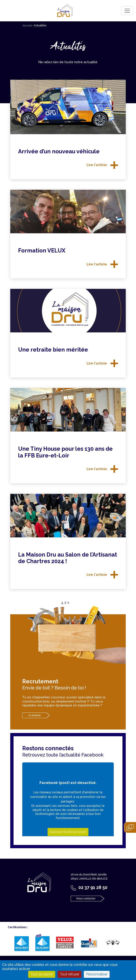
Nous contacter (86, 899)
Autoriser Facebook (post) (68, 832)
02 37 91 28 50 (93, 887)
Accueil (27, 25)
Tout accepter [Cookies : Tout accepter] (42, 974)
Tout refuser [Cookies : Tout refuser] (70, 974)
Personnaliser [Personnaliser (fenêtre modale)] (97, 974)
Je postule (34, 715)
